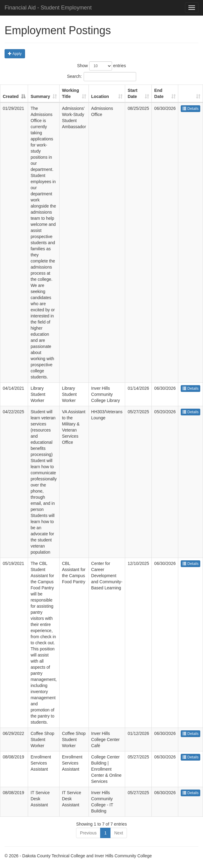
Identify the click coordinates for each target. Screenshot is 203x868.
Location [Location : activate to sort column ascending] (100, 96)
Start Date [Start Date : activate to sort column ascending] (132, 93)
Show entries (102, 66)
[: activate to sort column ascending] (190, 94)
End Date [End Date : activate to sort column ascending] (159, 93)
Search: (101, 77)
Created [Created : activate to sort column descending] (11, 96)
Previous (88, 833)
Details (190, 109)
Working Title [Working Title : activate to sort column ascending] (71, 93)
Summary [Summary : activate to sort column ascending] (40, 96)
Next (119, 833)
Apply (15, 54)
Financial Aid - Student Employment (48, 8)
